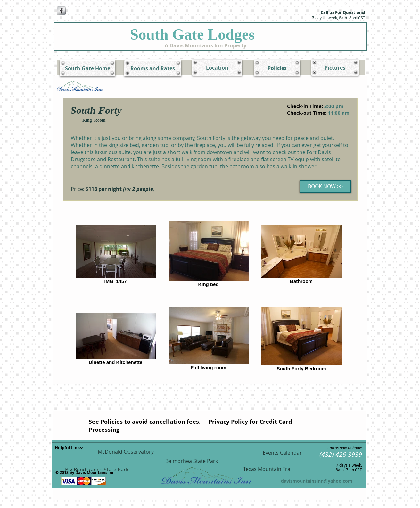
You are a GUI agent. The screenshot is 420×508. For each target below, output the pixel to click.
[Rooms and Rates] (153, 68)
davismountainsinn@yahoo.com (317, 481)
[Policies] (277, 68)
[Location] (217, 68)
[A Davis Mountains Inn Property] (206, 45)
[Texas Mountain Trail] (268, 469)
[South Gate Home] (88, 68)
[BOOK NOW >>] (325, 187)
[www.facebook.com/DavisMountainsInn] (95, 4)
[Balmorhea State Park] (192, 461)
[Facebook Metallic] (61, 11)
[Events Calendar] (282, 453)
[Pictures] (335, 68)
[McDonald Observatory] (126, 452)
